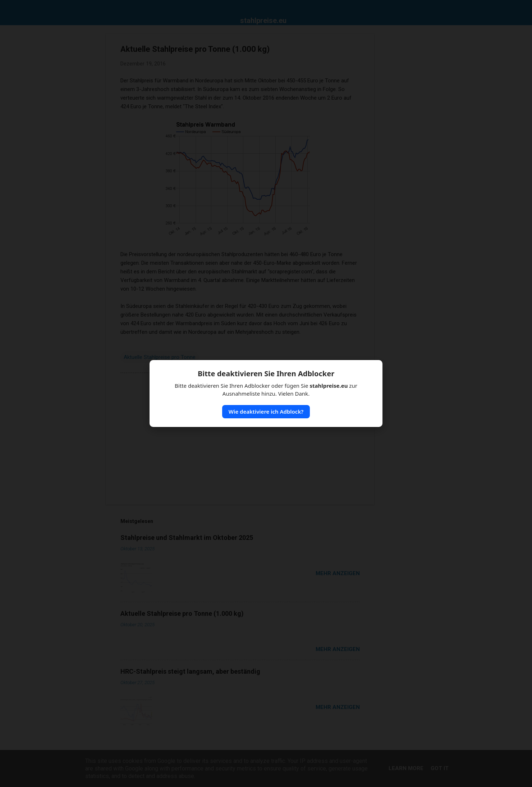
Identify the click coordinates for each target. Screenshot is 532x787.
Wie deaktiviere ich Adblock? (266, 411)
